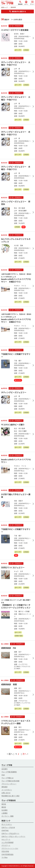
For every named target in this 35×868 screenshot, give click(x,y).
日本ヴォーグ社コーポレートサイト (13, 837)
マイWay (4, 857)
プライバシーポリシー (9, 784)
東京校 (4, 804)
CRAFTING (5, 831)
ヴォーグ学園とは (7, 778)
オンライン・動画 (7, 816)
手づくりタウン (7, 825)
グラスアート (6, 845)
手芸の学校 (5, 851)
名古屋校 (4, 810)
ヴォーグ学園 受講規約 (9, 772)
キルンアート (6, 839)
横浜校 (4, 807)
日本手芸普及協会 (7, 854)
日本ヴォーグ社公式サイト (10, 834)
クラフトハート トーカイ (10, 848)
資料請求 (4, 787)
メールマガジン (7, 790)
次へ (25, 754)
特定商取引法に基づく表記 (10, 796)
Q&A (3, 775)
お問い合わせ (6, 793)
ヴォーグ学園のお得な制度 (10, 781)
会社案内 (4, 769)
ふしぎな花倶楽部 (7, 842)
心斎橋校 (4, 813)
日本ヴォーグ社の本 (8, 828)
